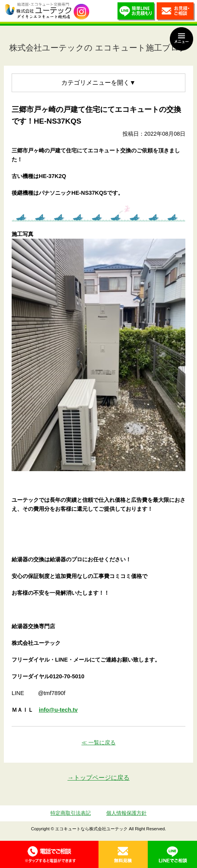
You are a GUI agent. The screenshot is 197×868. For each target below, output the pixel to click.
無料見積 (123, 854)
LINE (172, 854)
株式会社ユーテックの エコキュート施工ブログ (98, 48)
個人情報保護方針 (126, 813)
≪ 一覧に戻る (98, 742)
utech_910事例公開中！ (82, 12)
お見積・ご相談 (176, 13)
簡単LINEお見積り (137, 13)
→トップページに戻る (98, 778)
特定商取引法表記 (71, 813)
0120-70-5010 (49, 854)
